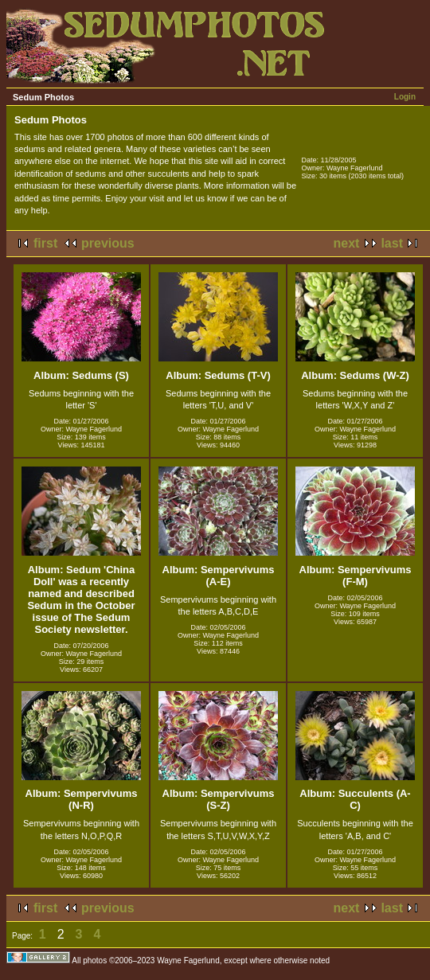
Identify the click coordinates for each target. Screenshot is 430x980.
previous (108, 243)
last (392, 243)
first (45, 243)
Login (405, 97)
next (347, 243)
